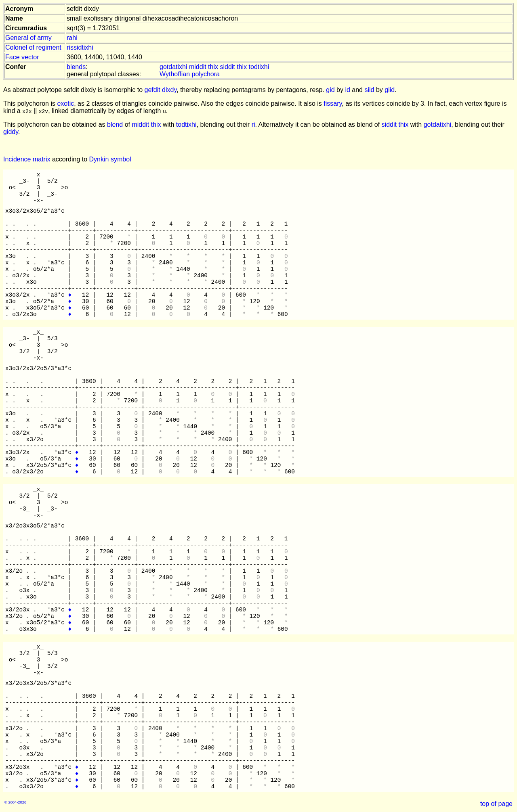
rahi (72, 38)
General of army (28, 38)
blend (115, 125)
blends (76, 67)
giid (390, 90)
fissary (333, 104)
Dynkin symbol (110, 159)
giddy (11, 132)
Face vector (22, 57)
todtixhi (259, 67)
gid (330, 90)
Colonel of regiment (33, 47)
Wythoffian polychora (190, 74)
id (347, 90)
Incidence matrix (27, 159)
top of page (496, 804)
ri (253, 125)
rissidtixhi (80, 47)
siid (369, 90)
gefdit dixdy (161, 90)
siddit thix (233, 67)
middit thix (204, 67)
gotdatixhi (173, 67)
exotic (65, 104)
